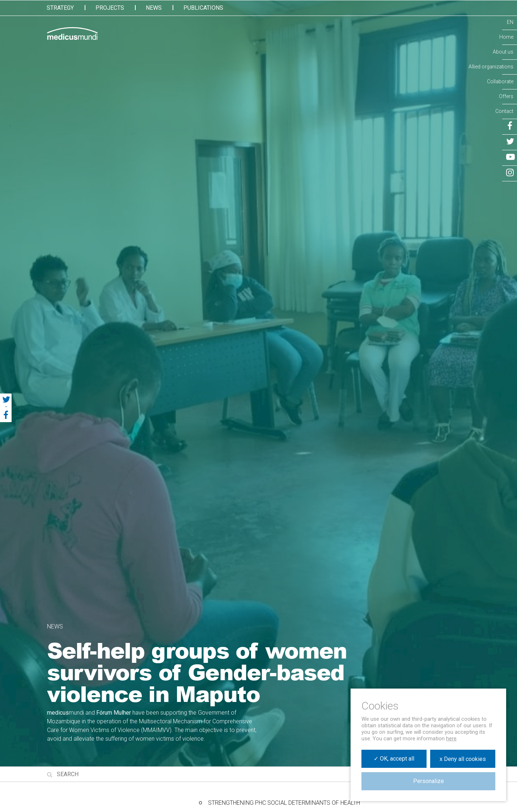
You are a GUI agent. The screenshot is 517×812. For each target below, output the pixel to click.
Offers (506, 96)
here (451, 739)
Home (506, 37)
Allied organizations (491, 67)
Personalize (429, 781)
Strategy (60, 8)
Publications (203, 8)
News (154, 8)
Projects (110, 8)
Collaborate (500, 81)
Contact (504, 111)
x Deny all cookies (463, 759)
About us (503, 52)
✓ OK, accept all (394, 759)
